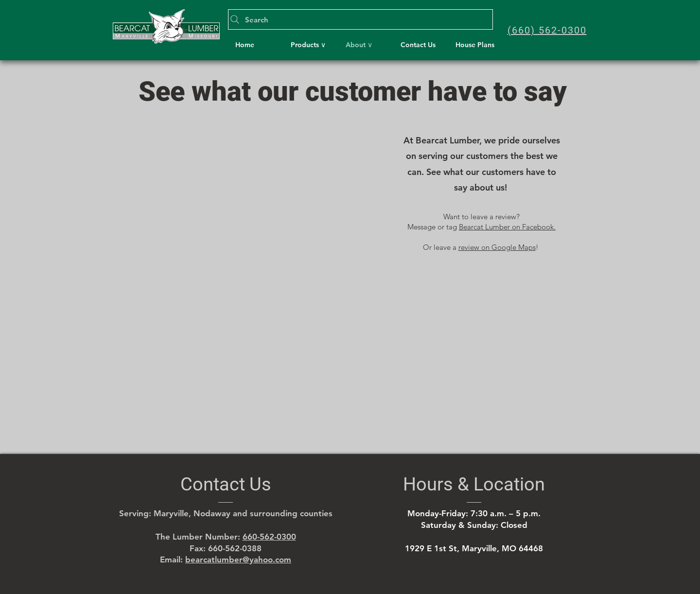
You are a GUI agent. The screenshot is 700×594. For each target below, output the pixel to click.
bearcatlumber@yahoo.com (238, 559)
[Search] (360, 19)
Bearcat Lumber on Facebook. (507, 227)
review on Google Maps (497, 247)
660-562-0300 (269, 537)
